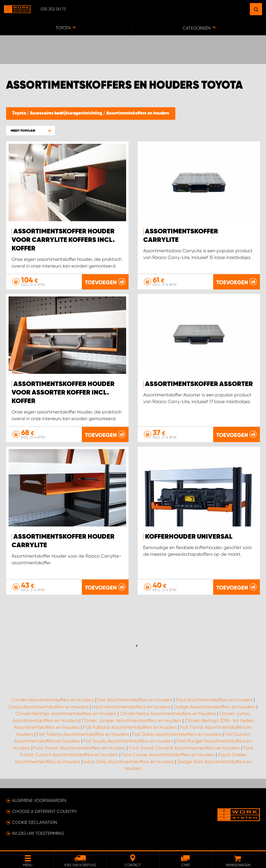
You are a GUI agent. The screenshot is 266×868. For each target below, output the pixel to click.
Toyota (20, 113)
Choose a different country (44, 811)
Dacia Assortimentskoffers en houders (49, 707)
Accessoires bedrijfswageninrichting (67, 113)
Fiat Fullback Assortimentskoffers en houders (130, 727)
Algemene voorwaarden (39, 800)
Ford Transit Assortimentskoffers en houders (80, 748)
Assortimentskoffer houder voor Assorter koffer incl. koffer (63, 393)
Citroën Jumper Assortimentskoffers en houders (131, 721)
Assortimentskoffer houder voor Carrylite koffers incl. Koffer (63, 240)
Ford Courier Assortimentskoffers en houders (168, 755)
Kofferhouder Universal (189, 537)
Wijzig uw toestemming (38, 833)
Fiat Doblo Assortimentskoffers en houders (177, 734)
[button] (31, 131)
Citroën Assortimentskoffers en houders (53, 700)
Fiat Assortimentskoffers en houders (135, 700)
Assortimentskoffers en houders (138, 113)
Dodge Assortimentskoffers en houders (214, 707)
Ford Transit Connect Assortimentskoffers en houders (184, 748)
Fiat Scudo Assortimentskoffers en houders (128, 741)
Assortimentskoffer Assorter (199, 384)
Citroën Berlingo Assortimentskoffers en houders (66, 714)
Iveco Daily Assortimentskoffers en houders (129, 762)
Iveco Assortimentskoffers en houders (131, 707)
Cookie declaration (35, 822)
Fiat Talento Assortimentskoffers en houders (83, 734)
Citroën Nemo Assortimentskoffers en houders (168, 714)
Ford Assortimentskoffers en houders (214, 700)
